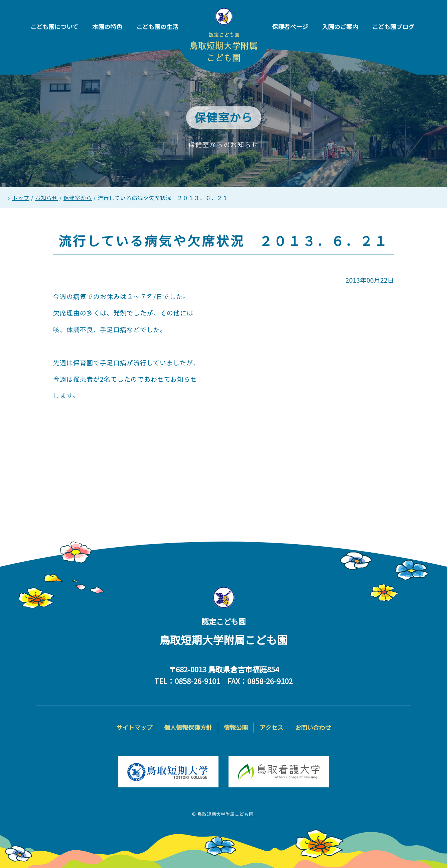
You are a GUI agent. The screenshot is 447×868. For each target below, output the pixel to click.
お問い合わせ (313, 727)
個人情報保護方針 (188, 727)
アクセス (271, 727)
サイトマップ (134, 727)
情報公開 (236, 727)
